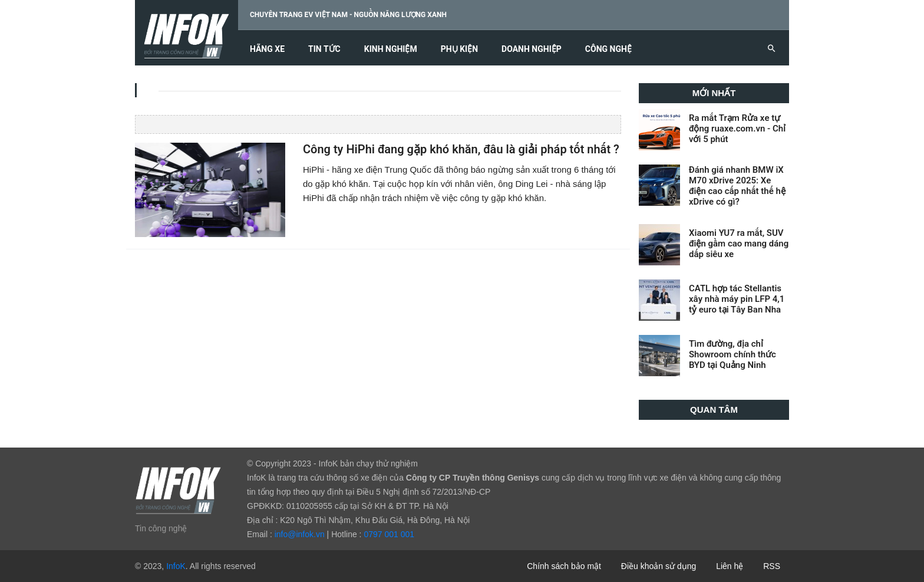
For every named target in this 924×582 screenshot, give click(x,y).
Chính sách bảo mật (564, 566)
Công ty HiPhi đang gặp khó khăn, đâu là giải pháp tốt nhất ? (461, 149)
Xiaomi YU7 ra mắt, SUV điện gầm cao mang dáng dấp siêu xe (739, 244)
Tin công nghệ (161, 528)
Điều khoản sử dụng (659, 566)
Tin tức (324, 49)
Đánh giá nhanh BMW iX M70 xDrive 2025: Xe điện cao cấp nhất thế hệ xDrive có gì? (737, 186)
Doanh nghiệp (532, 49)
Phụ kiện (459, 49)
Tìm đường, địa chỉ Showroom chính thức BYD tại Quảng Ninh (732, 354)
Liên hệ (730, 566)
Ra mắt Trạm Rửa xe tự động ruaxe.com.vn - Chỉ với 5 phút (737, 129)
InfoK (176, 566)
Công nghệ (608, 49)
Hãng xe (267, 49)
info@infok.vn (300, 534)
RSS (772, 566)
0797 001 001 (389, 534)
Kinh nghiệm (391, 49)
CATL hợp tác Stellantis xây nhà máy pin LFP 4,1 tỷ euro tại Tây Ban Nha (737, 299)
